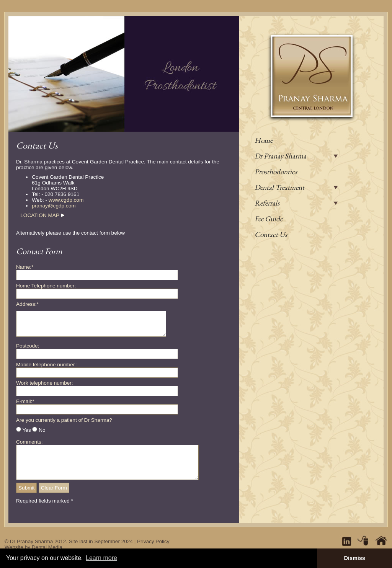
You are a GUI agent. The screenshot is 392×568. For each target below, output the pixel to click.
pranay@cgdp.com (54, 206)
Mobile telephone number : (47, 369)
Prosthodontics (276, 172)
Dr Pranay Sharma (280, 156)
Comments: (29, 446)
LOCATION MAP (40, 215)
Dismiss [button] (354, 558)
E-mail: (25, 406)
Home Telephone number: (46, 286)
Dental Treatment (279, 187)
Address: (27, 304)
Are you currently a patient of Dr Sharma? (64, 425)
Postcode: (28, 350)
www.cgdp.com (66, 200)
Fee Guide (269, 219)
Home (264, 140)
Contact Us (271, 234)
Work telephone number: (45, 388)
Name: (25, 267)
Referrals (267, 203)
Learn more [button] (101, 558)
